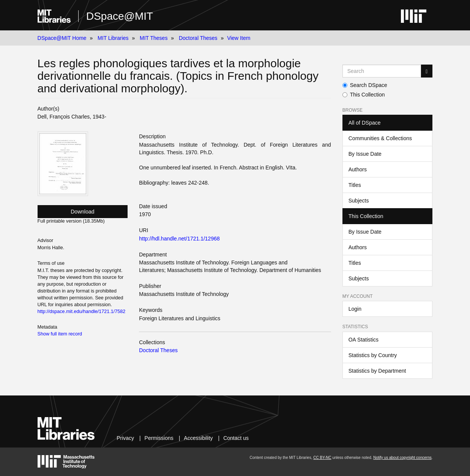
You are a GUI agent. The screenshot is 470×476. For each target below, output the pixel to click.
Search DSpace (365, 85)
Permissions (159, 438)
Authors (358, 169)
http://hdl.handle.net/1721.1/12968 (179, 239)
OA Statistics (364, 340)
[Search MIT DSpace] (382, 71)
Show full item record (60, 334)
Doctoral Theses (198, 38)
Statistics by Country (373, 355)
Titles (355, 185)
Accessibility (198, 438)
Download (82, 212)
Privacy (125, 438)
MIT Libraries (113, 38)
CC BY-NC (322, 458)
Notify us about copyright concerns (402, 458)
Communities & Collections (380, 138)
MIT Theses (154, 38)
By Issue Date (365, 154)
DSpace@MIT (120, 16)
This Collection (364, 95)
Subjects (359, 201)
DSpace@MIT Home (62, 38)
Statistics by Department (377, 371)
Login (355, 309)
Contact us (236, 438)
